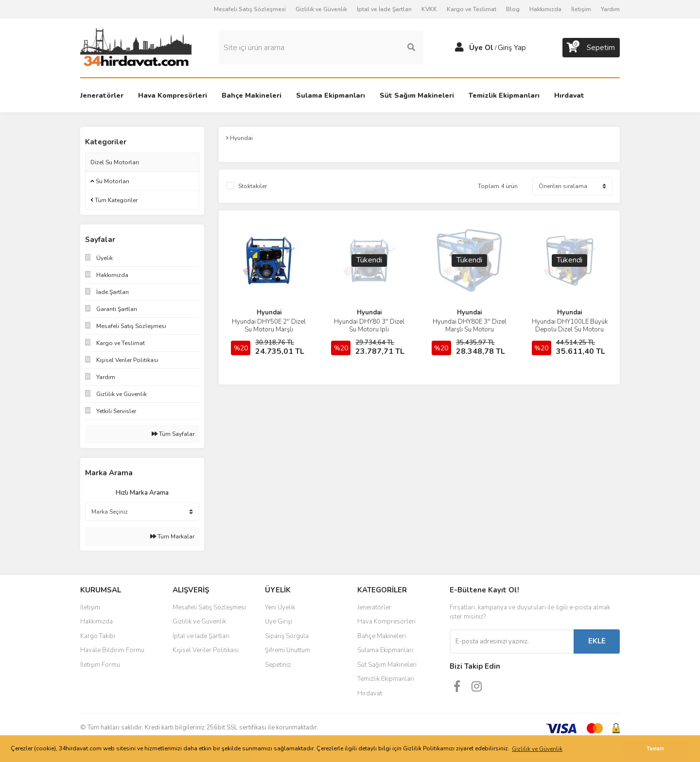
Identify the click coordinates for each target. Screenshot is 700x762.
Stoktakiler (253, 186)
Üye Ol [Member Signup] (481, 48)
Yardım (610, 9)
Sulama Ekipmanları (385, 650)
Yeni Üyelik (280, 607)
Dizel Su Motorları (115, 162)
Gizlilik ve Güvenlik (321, 9)
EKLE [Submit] (597, 641)
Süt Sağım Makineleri (387, 665)
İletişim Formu (100, 665)
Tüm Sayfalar (173, 434)
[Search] (321, 48)
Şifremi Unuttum (288, 650)
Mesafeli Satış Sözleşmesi (250, 9)
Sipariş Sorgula (287, 636)
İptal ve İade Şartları (384, 9)
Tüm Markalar (172, 537)
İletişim (581, 9)
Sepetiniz (278, 665)
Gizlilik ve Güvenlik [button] (537, 749)
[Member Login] (459, 48)
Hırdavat (370, 693)
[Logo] (136, 47)
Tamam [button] (655, 749)
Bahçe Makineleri (382, 636)
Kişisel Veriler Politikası (206, 650)
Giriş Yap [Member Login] (512, 48)
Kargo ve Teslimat (472, 9)
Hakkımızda (545, 9)
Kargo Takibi (98, 636)
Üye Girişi (279, 622)
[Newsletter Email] (512, 641)
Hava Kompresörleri (386, 622)
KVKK (429, 9)
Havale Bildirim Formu (112, 650)
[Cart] (591, 48)
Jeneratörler (374, 607)
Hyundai (269, 312)
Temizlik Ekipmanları (386, 679)
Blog (513, 9)
